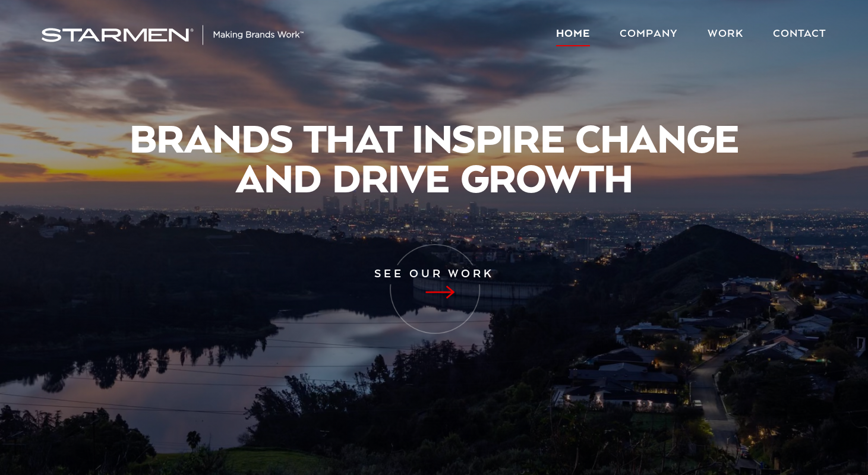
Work (725, 34)
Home (573, 34)
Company (649, 34)
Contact (800, 34)
